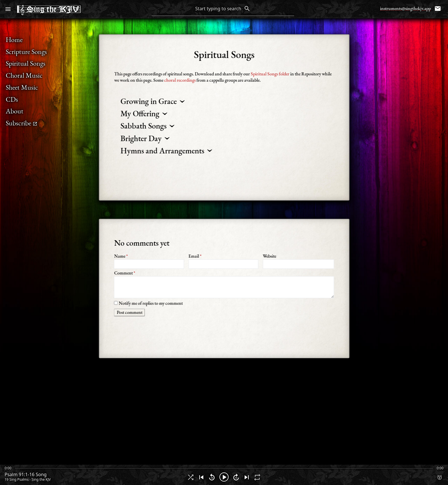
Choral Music (24, 75)
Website (299, 261)
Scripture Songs (26, 52)
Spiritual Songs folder (270, 74)
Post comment (129, 312)
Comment (224, 284)
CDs (12, 99)
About (15, 111)
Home (14, 40)
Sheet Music (22, 87)
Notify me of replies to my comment (148, 303)
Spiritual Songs (26, 63)
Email (223, 261)
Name (149, 261)
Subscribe (22, 123)
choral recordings (180, 80)
